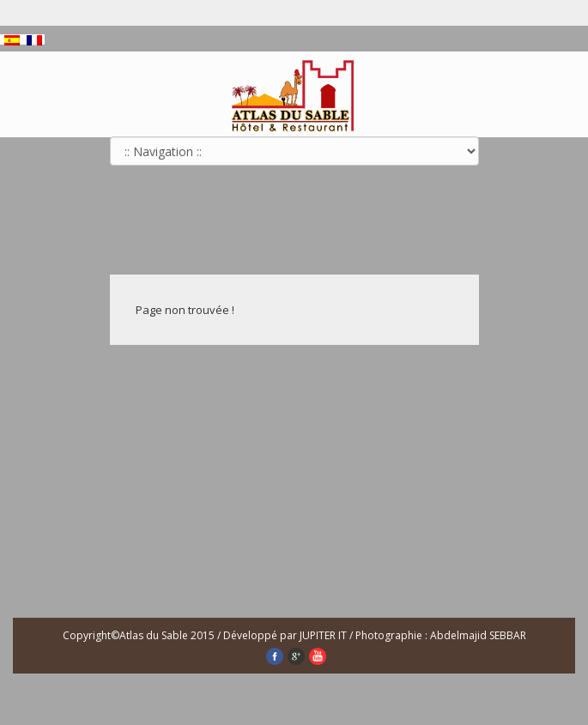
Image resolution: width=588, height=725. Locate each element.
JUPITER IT (324, 635)
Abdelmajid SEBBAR (478, 635)
